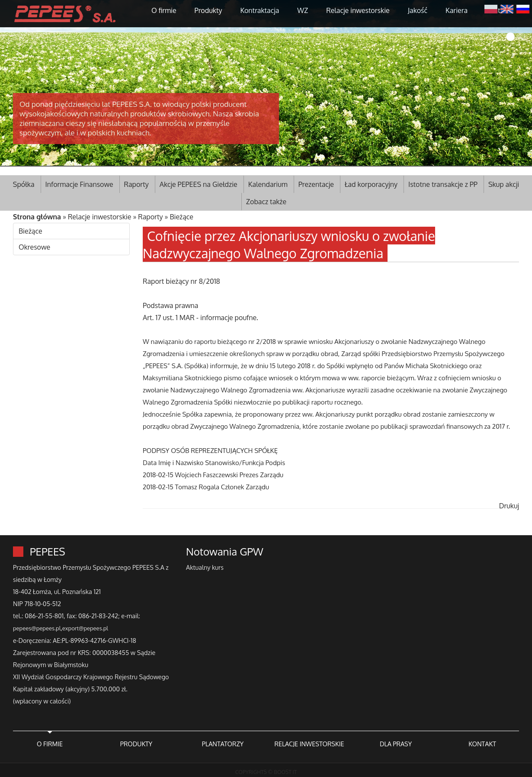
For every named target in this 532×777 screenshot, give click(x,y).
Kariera (457, 10)
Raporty (136, 184)
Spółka (24, 184)
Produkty (208, 10)
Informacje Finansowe (79, 184)
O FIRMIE (50, 744)
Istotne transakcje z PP (443, 184)
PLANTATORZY (223, 744)
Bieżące (181, 217)
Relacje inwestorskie (358, 10)
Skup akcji (504, 184)
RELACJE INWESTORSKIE (309, 744)
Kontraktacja (260, 10)
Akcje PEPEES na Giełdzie (199, 184)
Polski (491, 8)
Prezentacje (316, 184)
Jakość (418, 10)
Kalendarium (268, 184)
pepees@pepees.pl (37, 628)
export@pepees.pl (85, 628)
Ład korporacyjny (371, 184)
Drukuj (509, 506)
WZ (303, 10)
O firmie (164, 10)
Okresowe (34, 247)
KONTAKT (482, 744)
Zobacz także (266, 202)
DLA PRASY (396, 744)
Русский (523, 8)
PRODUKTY (136, 744)
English (507, 8)
